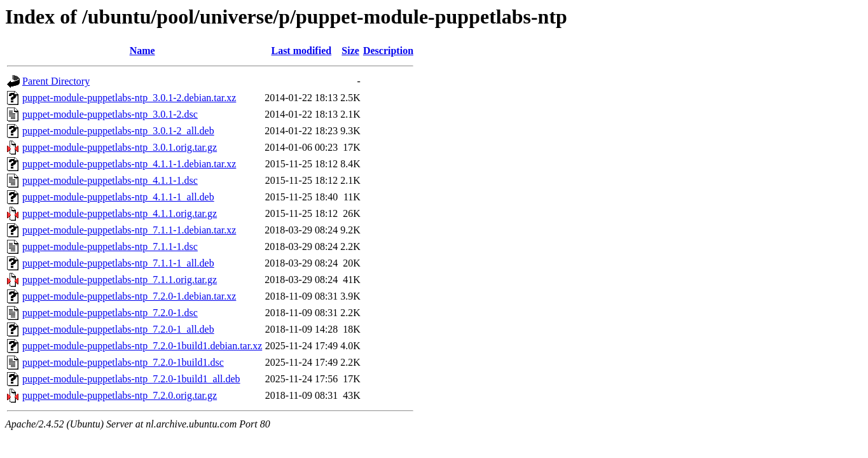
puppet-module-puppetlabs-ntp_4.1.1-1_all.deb (118, 197)
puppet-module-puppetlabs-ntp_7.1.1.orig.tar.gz (120, 280)
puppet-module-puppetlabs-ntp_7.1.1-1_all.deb (118, 263)
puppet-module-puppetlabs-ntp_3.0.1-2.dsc (110, 114)
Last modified (301, 51)
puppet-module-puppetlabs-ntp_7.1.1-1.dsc (110, 246)
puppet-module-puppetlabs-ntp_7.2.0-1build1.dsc (123, 362)
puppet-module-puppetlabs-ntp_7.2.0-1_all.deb (118, 329)
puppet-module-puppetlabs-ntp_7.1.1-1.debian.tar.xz (129, 230)
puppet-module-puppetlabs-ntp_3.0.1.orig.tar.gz (120, 147)
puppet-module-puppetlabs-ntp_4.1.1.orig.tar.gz (120, 213)
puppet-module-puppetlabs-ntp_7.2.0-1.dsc (110, 313)
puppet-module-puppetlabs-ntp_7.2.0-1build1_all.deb (131, 379)
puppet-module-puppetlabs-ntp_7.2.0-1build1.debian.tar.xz (142, 346)
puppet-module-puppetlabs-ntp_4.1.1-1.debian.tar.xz (129, 164)
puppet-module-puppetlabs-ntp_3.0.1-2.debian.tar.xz (129, 98)
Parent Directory (56, 81)
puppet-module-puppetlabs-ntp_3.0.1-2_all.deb (118, 131)
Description (388, 51)
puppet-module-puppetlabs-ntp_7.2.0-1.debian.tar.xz (129, 296)
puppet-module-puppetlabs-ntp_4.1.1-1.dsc (110, 180)
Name (142, 51)
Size (350, 51)
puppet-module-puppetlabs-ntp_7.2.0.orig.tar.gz (120, 395)
